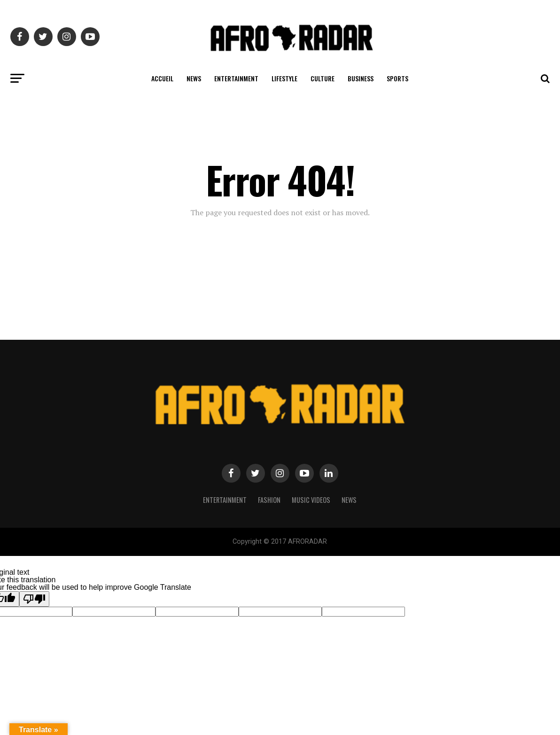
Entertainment (225, 500)
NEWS (194, 78)
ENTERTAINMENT (236, 78)
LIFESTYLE (284, 78)
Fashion (269, 500)
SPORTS (397, 78)
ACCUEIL (162, 78)
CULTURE (323, 78)
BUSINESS (361, 78)
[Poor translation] (34, 599)
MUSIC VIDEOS (311, 500)
